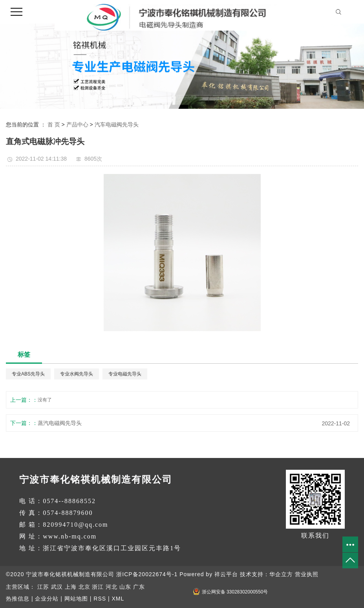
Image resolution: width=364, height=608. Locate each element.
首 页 (54, 125)
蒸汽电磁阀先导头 (60, 423)
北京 (84, 587)
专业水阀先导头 (77, 374)
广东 (139, 587)
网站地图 (76, 599)
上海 (71, 587)
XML (118, 599)
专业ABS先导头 (28, 374)
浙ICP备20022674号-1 (147, 574)
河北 (112, 587)
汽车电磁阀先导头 (117, 125)
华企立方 (281, 574)
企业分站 (47, 599)
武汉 (57, 587)
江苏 (43, 587)
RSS (100, 599)
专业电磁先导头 (125, 374)
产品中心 (77, 125)
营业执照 (307, 574)
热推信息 (18, 599)
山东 (125, 587)
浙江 (98, 587)
